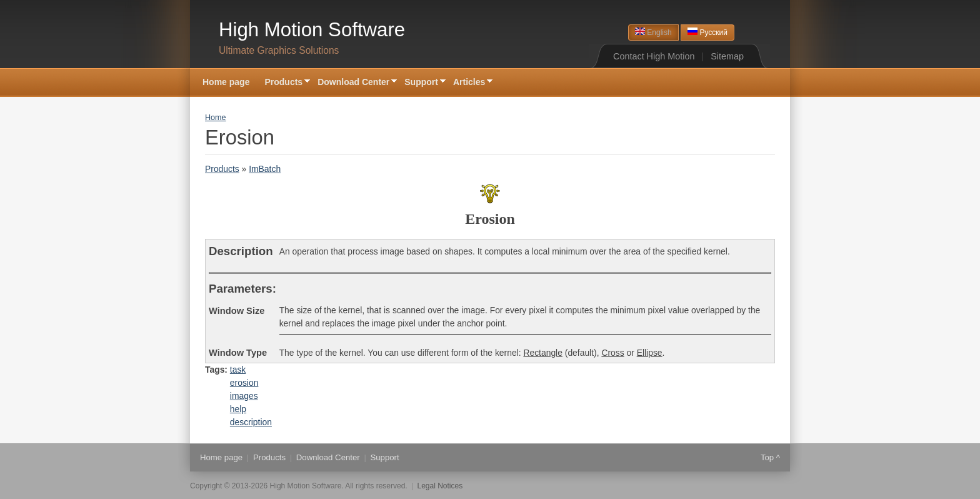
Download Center (353, 83)
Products (283, 83)
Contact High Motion (654, 56)
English (653, 32)
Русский (707, 32)
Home (216, 118)
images (244, 396)
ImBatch (265, 169)
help (238, 409)
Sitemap (727, 56)
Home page (226, 82)
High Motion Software (312, 30)
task (238, 370)
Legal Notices (440, 486)
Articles (469, 83)
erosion (244, 383)
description (251, 422)
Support (421, 83)
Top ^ (770, 457)
